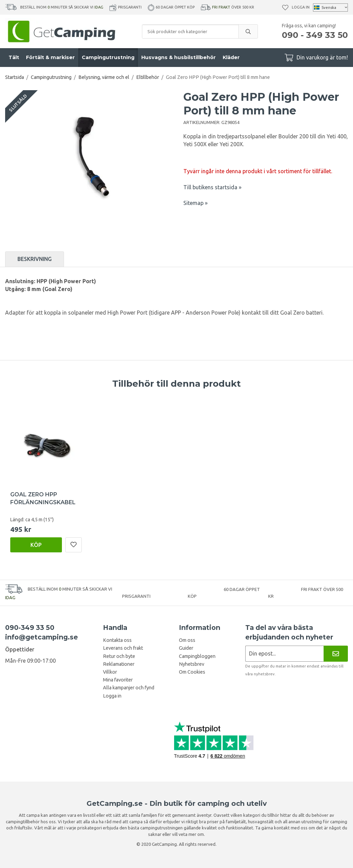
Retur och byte (119, 656)
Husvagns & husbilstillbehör (179, 57)
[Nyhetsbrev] (336, 654)
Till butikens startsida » (212, 187)
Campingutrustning (108, 57)
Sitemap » (195, 203)
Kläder (231, 57)
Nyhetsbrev (192, 664)
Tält (14, 57)
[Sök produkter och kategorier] (190, 31)
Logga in (301, 7)
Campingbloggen (197, 656)
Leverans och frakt (123, 648)
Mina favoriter (118, 680)
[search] (248, 31)
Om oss (187, 640)
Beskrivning (35, 259)
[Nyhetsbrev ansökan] (284, 654)
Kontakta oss (117, 640)
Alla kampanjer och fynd (129, 688)
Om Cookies (192, 672)
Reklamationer (119, 664)
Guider (186, 648)
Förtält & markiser (50, 57)
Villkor (110, 672)
